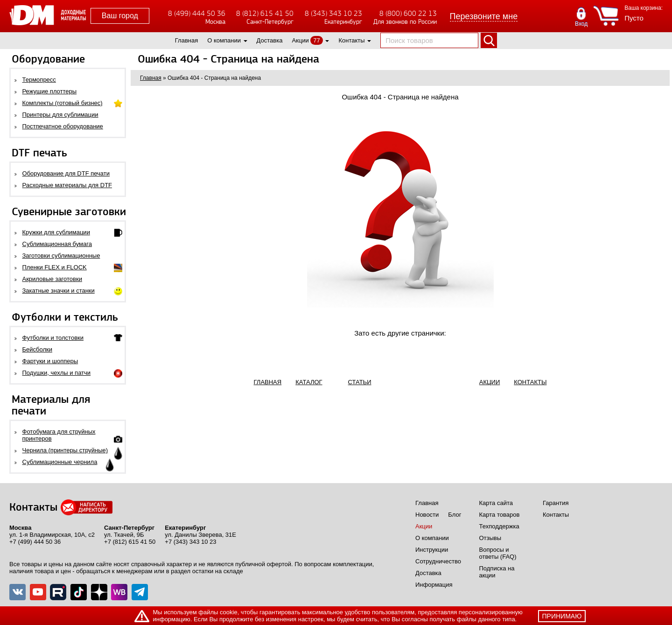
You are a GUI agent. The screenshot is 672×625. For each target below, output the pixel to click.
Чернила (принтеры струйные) (65, 450)
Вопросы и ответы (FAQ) (498, 553)
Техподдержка (499, 526)
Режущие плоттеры (50, 91)
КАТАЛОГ (309, 382)
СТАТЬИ (360, 382)
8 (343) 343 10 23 (333, 13)
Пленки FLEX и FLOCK (55, 267)
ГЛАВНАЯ (268, 382)
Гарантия (556, 503)
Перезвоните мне (484, 16)
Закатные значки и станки (59, 291)
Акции (300, 40)
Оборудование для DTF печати (66, 173)
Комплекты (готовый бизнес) (63, 103)
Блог (455, 515)
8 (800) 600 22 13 (408, 13)
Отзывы (490, 538)
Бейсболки (37, 349)
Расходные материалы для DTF (67, 185)
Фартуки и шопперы (50, 361)
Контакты (351, 40)
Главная (186, 40)
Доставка (270, 40)
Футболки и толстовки (53, 338)
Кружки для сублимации (56, 232)
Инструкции (432, 550)
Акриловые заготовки (52, 279)
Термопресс (39, 80)
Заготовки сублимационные (61, 256)
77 (316, 40)
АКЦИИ (490, 382)
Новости (427, 515)
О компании (224, 40)
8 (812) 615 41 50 (265, 13)
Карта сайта (496, 503)
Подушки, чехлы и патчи (57, 373)
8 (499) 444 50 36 (197, 13)
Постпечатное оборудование (63, 126)
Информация (434, 585)
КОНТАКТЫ (530, 382)
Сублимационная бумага (57, 244)
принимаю (562, 616)
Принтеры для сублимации (60, 115)
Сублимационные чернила (60, 462)
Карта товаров (500, 515)
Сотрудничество (438, 561)
